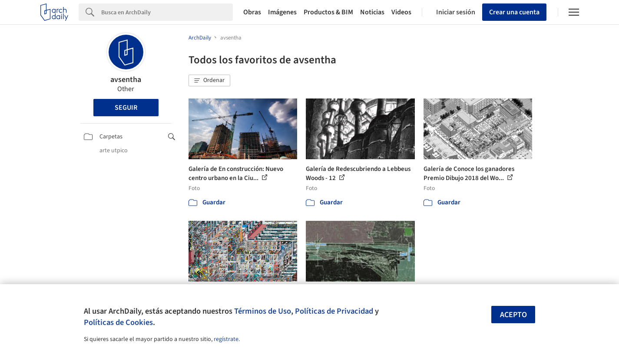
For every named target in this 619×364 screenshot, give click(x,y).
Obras (252, 12)
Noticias (372, 12)
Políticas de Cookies (118, 322)
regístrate (226, 339)
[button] (209, 81)
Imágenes (282, 12)
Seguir (126, 108)
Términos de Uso (263, 311)
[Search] (167, 12)
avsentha (126, 80)
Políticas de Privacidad (334, 311)
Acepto (513, 315)
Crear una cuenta (514, 12)
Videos (401, 12)
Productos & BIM (328, 12)
